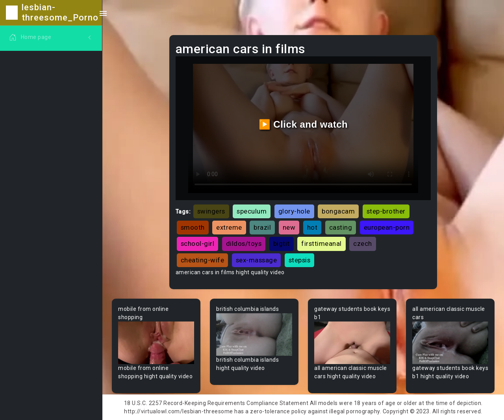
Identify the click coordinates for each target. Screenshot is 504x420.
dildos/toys (244, 243)
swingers (211, 211)
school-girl (198, 243)
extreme (229, 227)
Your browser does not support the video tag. (156, 343)
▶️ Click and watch (303, 124)
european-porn (387, 227)
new (289, 227)
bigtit (282, 243)
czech (363, 243)
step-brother (386, 211)
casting (341, 227)
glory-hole (294, 211)
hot (312, 227)
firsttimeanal (321, 243)
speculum (252, 211)
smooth (193, 227)
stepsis (300, 260)
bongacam (338, 211)
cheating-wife (203, 260)
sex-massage (257, 260)
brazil (262, 227)
